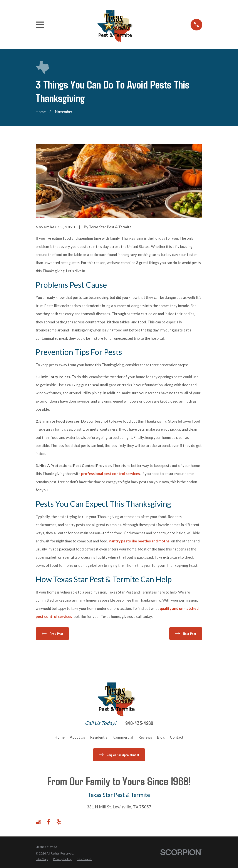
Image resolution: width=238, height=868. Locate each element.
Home (60, 737)
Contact (177, 737)
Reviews (145, 737)
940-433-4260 (139, 723)
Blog (161, 737)
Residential (99, 737)
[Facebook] (49, 822)
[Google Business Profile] (38, 822)
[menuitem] (42, 859)
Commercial (123, 737)
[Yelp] (59, 822)
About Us (77, 737)
